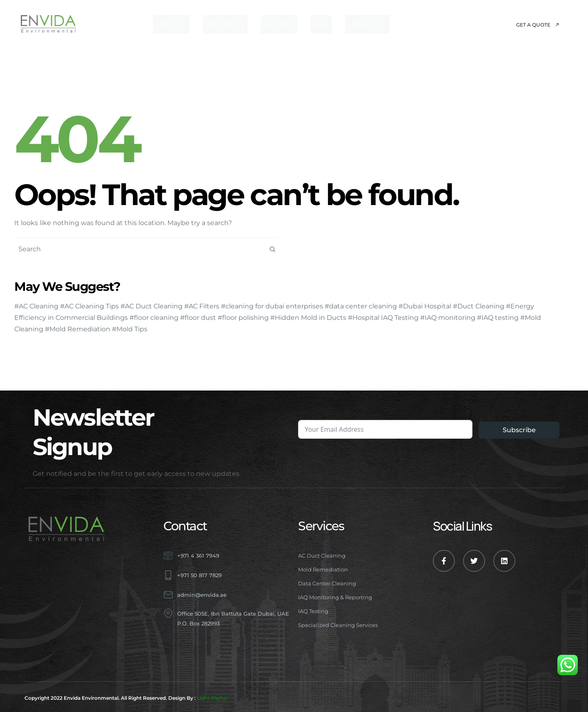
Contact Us (367, 24)
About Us (171, 24)
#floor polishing (243, 318)
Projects (279, 24)
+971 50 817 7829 (199, 575)
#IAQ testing (498, 318)
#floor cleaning (154, 318)
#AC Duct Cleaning (151, 306)
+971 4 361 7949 (198, 556)
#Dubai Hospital (425, 306)
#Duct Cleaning (479, 306)
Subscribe (519, 430)
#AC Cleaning (36, 306)
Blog (321, 24)
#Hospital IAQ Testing (383, 318)
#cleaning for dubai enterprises (272, 306)
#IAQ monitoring (448, 318)
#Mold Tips (130, 329)
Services (225, 25)
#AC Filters (202, 306)
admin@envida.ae (202, 595)
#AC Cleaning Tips (89, 306)
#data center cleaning (361, 306)
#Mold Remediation (78, 329)
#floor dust (198, 318)
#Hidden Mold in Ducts (308, 318)
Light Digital (212, 698)
